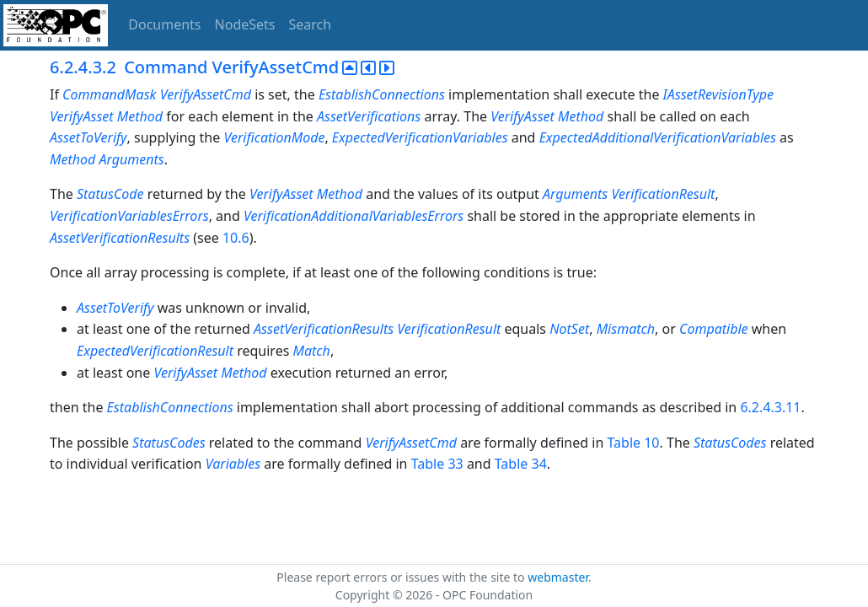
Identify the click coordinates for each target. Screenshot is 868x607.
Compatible (714, 329)
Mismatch (626, 329)
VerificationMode (274, 137)
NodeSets (245, 24)
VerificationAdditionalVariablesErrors (354, 216)
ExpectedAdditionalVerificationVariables (658, 137)
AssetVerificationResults (120, 238)
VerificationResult (663, 194)
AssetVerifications (369, 116)
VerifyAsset (82, 116)
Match (312, 351)
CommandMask (109, 94)
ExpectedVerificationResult (155, 351)
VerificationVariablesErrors (129, 216)
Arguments (131, 159)
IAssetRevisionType (718, 94)
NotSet (569, 329)
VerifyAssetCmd (206, 94)
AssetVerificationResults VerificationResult (379, 329)
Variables (233, 464)
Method (140, 116)
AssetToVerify (88, 137)
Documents (164, 24)
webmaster (558, 577)
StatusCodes (169, 443)
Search (311, 24)
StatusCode (110, 194)
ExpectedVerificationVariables (420, 137)
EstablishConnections (382, 94)
